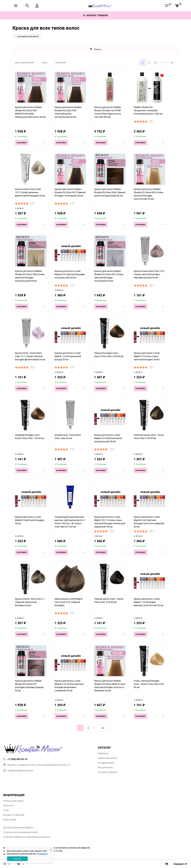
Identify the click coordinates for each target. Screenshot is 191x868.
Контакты (9, 805)
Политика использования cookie (21, 832)
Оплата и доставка (13, 801)
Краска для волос (108, 758)
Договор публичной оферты (18, 828)
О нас (6, 810)
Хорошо (17, 859)
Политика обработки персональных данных (27, 837)
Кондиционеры (106, 763)
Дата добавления (25, 62)
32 (103, 728)
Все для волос (105, 767)
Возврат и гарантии (14, 815)
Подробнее (42, 854)
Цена (45, 62)
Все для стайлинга (108, 772)
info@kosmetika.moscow (18, 770)
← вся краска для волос (27, 36)
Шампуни (103, 753)
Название (61, 62)
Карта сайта (10, 820)
